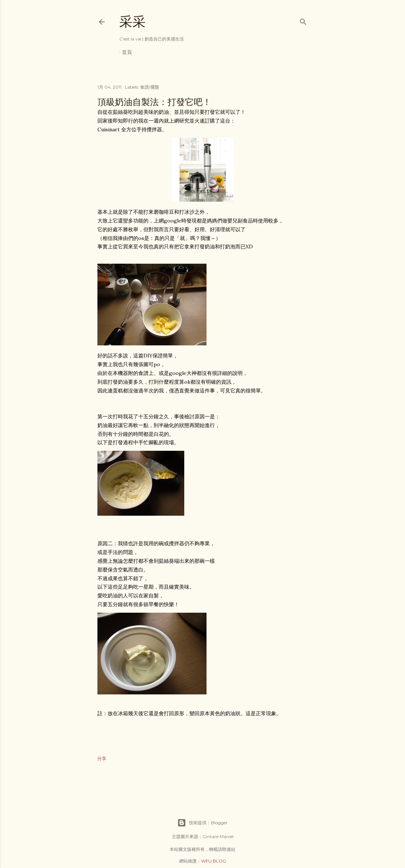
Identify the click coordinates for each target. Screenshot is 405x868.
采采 (132, 22)
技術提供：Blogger (202, 823)
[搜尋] (303, 20)
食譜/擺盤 (150, 87)
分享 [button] (102, 758)
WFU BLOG (214, 861)
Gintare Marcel (218, 836)
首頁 (127, 52)
